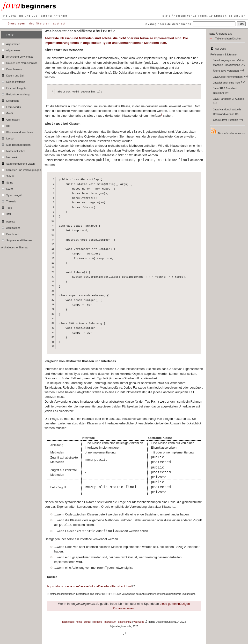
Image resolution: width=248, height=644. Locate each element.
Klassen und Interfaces (17, 131)
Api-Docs (218, 48)
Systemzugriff (12, 194)
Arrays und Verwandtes (17, 56)
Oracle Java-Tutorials (228, 120)
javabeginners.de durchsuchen (168, 24)
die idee (98, 622)
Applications (11, 227)
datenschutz (125, 622)
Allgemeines (11, 50)
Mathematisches (13, 150)
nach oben (68, 622)
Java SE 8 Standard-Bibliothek (225, 91)
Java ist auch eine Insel (229, 83)
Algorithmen (11, 43)
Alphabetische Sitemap (15, 247)
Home (10, 35)
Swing (7, 188)
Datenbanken (12, 69)
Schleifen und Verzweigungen (21, 169)
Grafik (7, 113)
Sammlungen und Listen (18, 163)
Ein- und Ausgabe (14, 87)
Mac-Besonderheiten (16, 144)
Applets (8, 221)
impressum (110, 622)
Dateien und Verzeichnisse (19, 62)
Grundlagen (16, 24)
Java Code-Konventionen (230, 77)
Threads (9, 201)
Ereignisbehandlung (15, 94)
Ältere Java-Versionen (228, 71)
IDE (6, 125)
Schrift (7, 176)
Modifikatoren (39, 24)
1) (48, 594)
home (79, 622)
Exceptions (10, 100)
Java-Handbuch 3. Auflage (229, 101)
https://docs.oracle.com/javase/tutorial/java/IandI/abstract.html (89, 586)
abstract (59, 24)
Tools (7, 207)
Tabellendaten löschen (228, 38)
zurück (88, 622)
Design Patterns (13, 81)
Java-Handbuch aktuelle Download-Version (227, 112)
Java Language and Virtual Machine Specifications (229, 63)
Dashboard (10, 233)
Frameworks (11, 106)
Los (241, 24)
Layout (8, 138)
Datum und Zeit (13, 75)
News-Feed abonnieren (228, 131)
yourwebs (139, 622)
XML (6, 213)
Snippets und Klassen (16, 240)
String (7, 182)
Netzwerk (9, 157)
